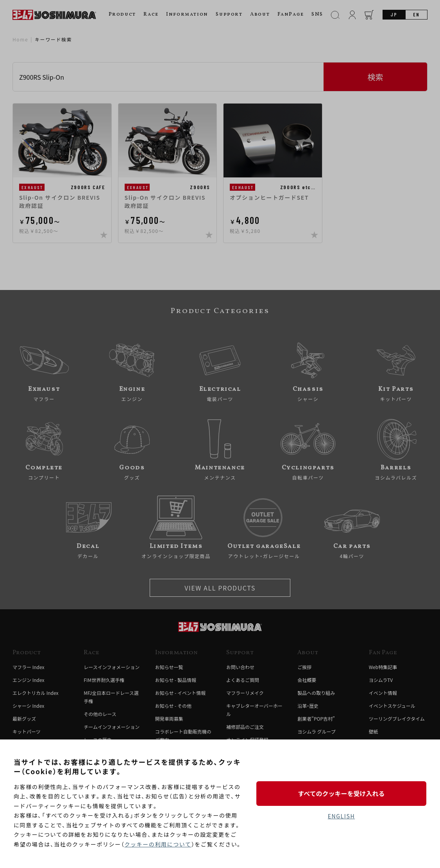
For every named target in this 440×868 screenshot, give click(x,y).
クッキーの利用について (158, 844)
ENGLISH (341, 816)
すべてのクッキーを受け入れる (341, 793)
